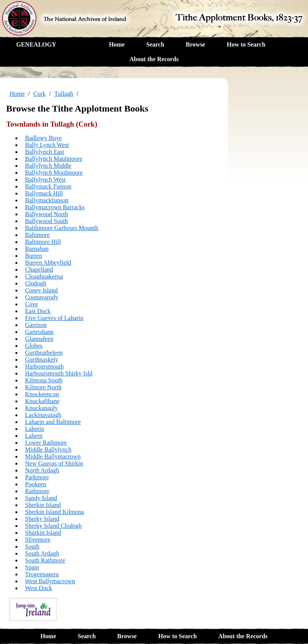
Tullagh (64, 94)
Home (117, 44)
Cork (40, 94)
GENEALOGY (36, 44)
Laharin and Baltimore (53, 422)
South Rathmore (45, 560)
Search (155, 44)
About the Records (154, 59)
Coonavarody (42, 297)
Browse (196, 44)
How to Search (246, 44)
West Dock (38, 588)
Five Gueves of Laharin (54, 318)
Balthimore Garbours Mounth (62, 228)
